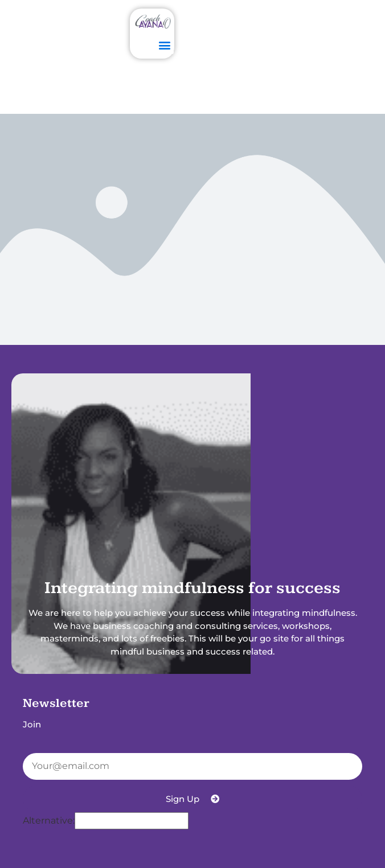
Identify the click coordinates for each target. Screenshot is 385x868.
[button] (164, 45)
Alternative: (49, 821)
